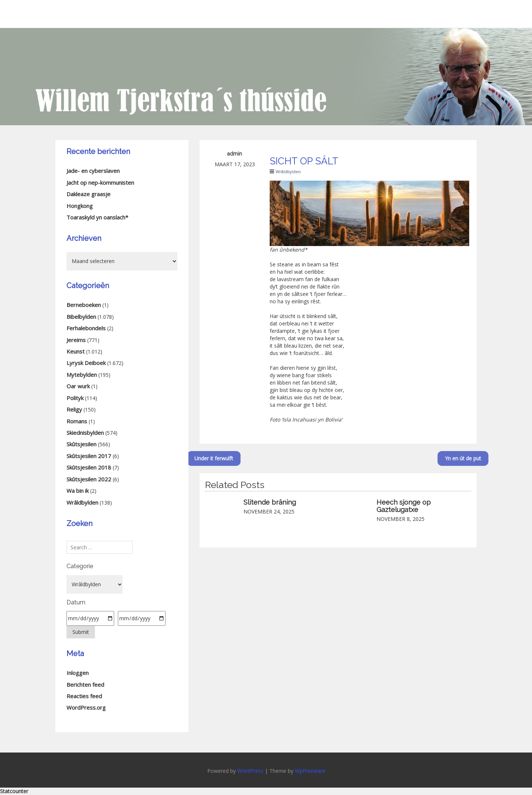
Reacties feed (84, 696)
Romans (77, 421)
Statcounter (14, 791)
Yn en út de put (478, 458)
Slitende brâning (270, 502)
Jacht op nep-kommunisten (100, 182)
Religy (74, 409)
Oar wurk (78, 386)
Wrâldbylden (288, 172)
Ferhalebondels (86, 328)
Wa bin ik (78, 491)
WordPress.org (86, 707)
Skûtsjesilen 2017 (89, 456)
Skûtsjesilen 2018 (89, 467)
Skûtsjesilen (81, 444)
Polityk (75, 398)
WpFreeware (310, 771)
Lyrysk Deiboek (86, 363)
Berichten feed (85, 685)
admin (235, 154)
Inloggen (78, 673)
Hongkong (80, 206)
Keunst (76, 351)
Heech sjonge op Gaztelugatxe (404, 506)
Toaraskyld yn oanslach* (97, 217)
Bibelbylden (81, 317)
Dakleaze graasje (88, 194)
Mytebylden (82, 375)
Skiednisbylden (85, 433)
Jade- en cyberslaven (93, 171)
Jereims (76, 340)
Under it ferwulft (199, 458)
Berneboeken (84, 305)
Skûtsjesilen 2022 (89, 479)
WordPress (250, 771)
